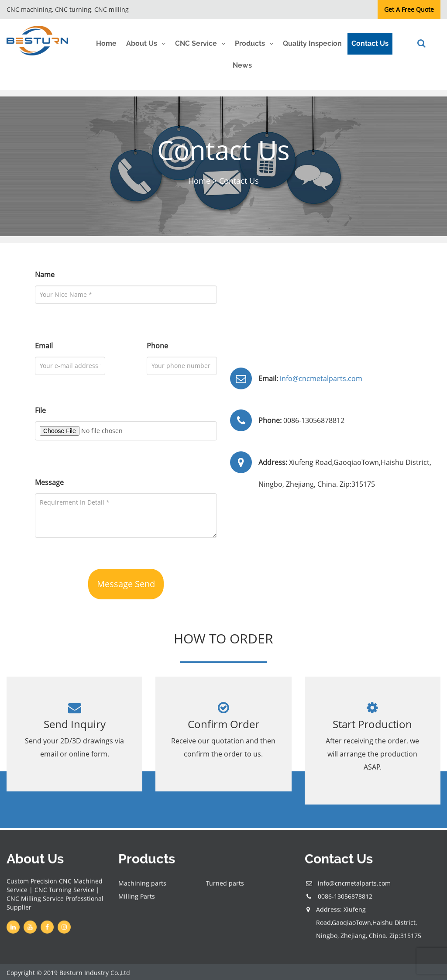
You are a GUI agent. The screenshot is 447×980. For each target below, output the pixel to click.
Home (106, 43)
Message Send (126, 584)
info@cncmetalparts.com (320, 378)
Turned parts (225, 886)
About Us (142, 43)
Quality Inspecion (312, 43)
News (242, 65)
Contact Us (370, 43)
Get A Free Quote (409, 9)
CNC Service (196, 43)
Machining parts (142, 886)
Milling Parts (137, 899)
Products (250, 43)
